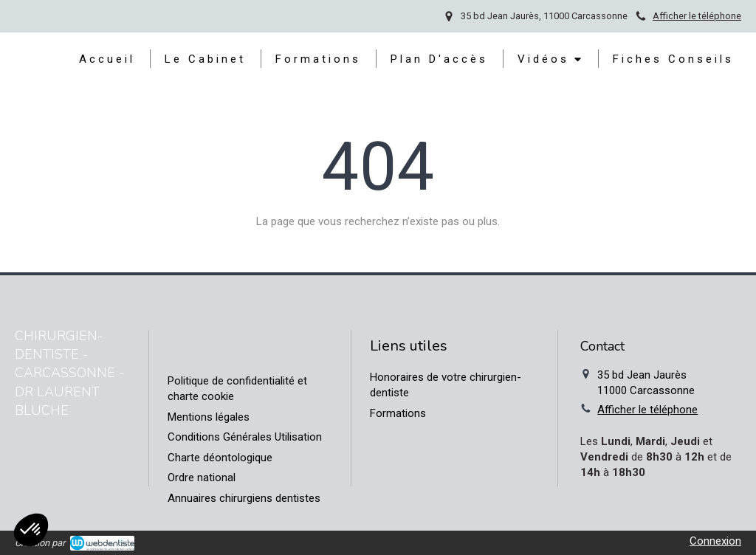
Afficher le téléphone (697, 16)
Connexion (715, 541)
